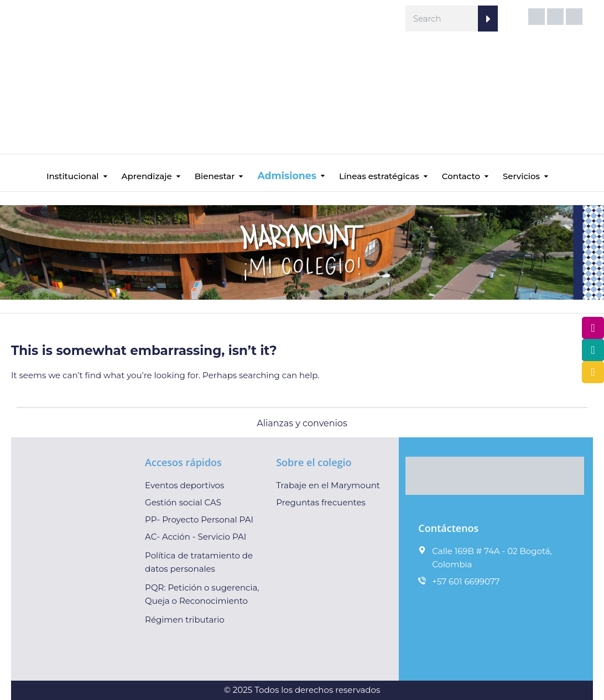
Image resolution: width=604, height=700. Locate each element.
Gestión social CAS (183, 502)
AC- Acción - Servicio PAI (196, 537)
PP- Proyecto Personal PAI (199, 519)
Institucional (73, 176)
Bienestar (215, 176)
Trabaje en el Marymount (328, 485)
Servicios (521, 176)
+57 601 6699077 (466, 581)
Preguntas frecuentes (321, 502)
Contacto (461, 176)
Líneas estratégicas (379, 176)
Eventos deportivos (184, 485)
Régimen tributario (185, 620)
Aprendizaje (147, 176)
